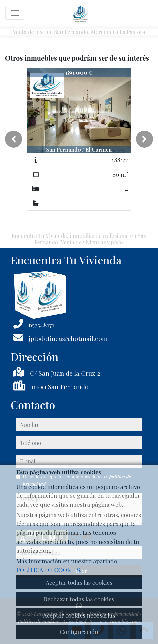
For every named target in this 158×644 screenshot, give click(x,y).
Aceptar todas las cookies (79, 582)
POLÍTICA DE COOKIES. (49, 570)
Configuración (79, 632)
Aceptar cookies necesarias (79, 615)
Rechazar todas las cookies (79, 599)
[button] (14, 139)
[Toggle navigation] (15, 13)
